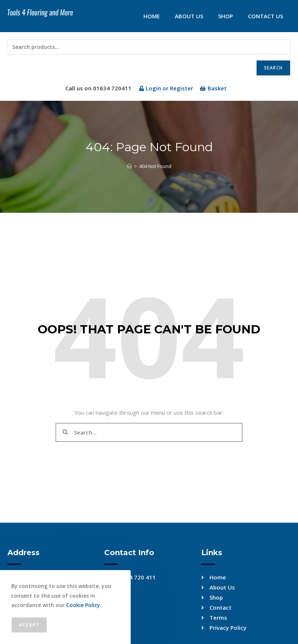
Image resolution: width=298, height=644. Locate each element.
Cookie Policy (83, 605)
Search (273, 68)
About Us (189, 16)
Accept (29, 625)
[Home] (129, 166)
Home (152, 16)
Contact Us (266, 16)
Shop (226, 16)
